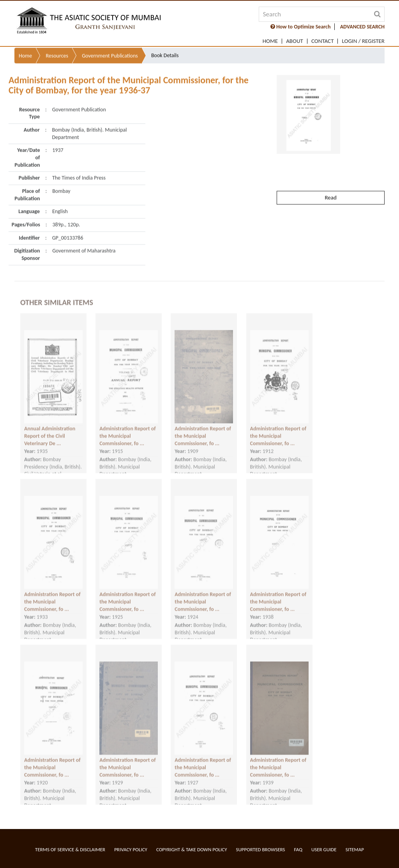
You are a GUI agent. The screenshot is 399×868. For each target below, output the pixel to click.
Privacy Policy (131, 849)
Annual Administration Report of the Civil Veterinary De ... (50, 430)
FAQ (298, 849)
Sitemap (355, 849)
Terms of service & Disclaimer (70, 849)
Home (270, 41)
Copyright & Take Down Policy (192, 849)
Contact (323, 41)
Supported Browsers (261, 849)
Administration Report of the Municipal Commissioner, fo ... (128, 430)
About (295, 41)
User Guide (324, 849)
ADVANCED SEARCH (362, 27)
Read (330, 181)
